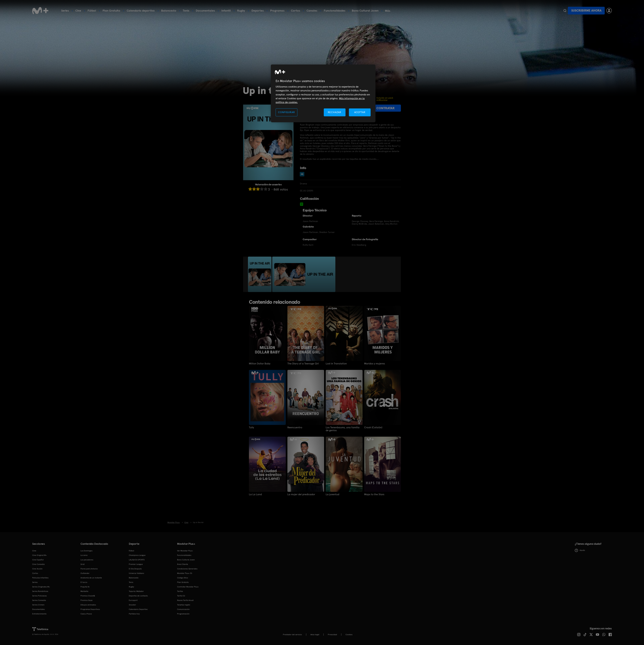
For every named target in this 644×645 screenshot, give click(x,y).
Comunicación (183, 609)
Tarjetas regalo (184, 605)
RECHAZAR (335, 112)
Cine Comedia (38, 564)
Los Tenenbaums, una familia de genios (343, 429)
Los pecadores (87, 560)
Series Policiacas (39, 596)
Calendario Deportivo (138, 609)
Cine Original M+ (39, 555)
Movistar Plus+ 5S (185, 573)
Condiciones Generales (187, 569)
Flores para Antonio (89, 569)
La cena (84, 555)
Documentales (205, 11)
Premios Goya (86, 600)
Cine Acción (37, 569)
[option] (260, 274)
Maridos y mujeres (375, 364)
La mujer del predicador (301, 494)
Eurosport (133, 600)
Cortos (296, 11)
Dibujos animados (88, 605)
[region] (323, 93)
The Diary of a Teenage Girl (303, 364)
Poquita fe (85, 587)
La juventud (332, 494)
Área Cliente (183, 564)
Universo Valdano (136, 573)
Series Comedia (39, 600)
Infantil (226, 11)
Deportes (258, 11)
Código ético (183, 578)
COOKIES (349, 635)
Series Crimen (38, 605)
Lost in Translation (336, 364)
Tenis (186, 11)
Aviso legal (315, 635)
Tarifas (180, 591)
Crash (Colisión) (373, 427)
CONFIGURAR (286, 112)
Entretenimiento (39, 614)
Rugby (241, 11)
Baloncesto (169, 11)
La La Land (255, 494)
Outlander (85, 573)
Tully (251, 427)
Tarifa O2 (181, 596)
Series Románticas (40, 591)
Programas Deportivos (90, 609)
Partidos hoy (134, 614)
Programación (183, 614)
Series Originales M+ (41, 587)
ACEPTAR (360, 112)
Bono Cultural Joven (365, 11)
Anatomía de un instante (91, 578)
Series (65, 11)
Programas (277, 11)
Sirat (83, 564)
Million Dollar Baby (260, 364)
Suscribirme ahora (586, 11)
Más (388, 11)
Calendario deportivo (141, 11)
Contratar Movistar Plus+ (188, 587)
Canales (312, 11)
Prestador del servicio (292, 635)
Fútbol (92, 11)
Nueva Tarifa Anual (185, 600)
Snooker (132, 605)
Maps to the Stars (374, 494)
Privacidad (332, 635)
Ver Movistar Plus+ (185, 551)
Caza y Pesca (86, 614)
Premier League (136, 564)
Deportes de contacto (138, 596)
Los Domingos (86, 551)
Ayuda (580, 550)
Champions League (137, 555)
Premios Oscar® (88, 596)
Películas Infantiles (40, 578)
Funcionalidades (335, 11)
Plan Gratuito (111, 11)
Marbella (84, 591)
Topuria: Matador (136, 591)
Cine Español (38, 560)
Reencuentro (295, 427)
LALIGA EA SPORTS (137, 560)
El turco (84, 582)
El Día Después (135, 569)
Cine (78, 11)
